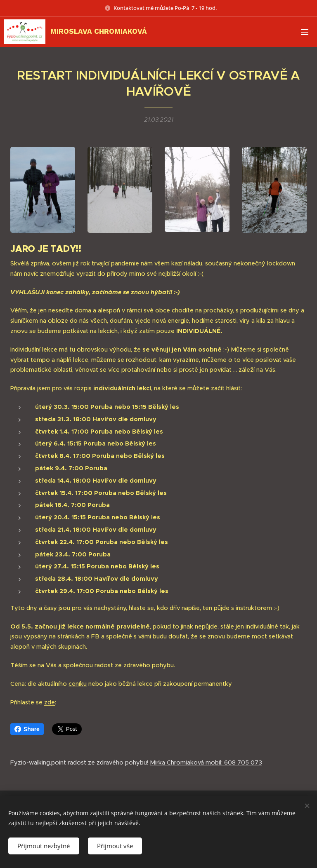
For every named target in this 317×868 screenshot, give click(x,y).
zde (50, 702)
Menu (305, 32)
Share (27, 729)
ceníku (78, 684)
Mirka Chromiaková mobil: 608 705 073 (206, 762)
